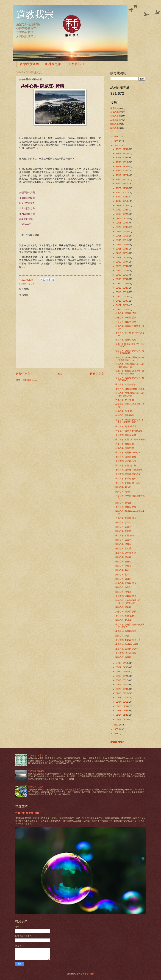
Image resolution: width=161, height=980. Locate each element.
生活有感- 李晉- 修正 (125, 535)
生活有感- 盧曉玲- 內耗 (126, 435)
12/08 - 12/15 (122, 162)
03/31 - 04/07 (122, 667)
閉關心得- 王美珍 (123, 540)
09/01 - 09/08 (122, 223)
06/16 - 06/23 (122, 270)
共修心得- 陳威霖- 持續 (126, 313)
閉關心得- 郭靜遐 (123, 620)
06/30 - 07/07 (122, 262)
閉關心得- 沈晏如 (123, 527)
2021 (116, 734)
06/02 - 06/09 (122, 279)
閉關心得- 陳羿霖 (123, 557)
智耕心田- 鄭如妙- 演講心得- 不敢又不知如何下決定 (130, 421)
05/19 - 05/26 (122, 288)
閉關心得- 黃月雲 (123, 531)
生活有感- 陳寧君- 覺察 (126, 631)
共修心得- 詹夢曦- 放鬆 (27, 813)
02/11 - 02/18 (122, 698)
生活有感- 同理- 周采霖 (126, 426)
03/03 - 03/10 (122, 685)
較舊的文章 (97, 374)
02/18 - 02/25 (122, 693)
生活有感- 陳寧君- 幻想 (126, 553)
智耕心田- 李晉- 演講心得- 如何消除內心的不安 (130, 365)
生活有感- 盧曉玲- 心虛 (126, 340)
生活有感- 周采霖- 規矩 (126, 461)
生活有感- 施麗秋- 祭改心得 (128, 453)
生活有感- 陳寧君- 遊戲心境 (128, 474)
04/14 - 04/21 (122, 309)
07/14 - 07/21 (122, 253)
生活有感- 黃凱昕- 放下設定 (128, 483)
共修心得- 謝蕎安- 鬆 (125, 448)
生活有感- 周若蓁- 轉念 (126, 596)
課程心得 (114, 128)
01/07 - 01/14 (122, 719)
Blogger (90, 974)
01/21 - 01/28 (122, 711)
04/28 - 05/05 (122, 301)
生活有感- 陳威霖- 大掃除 (127, 644)
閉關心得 (114, 124)
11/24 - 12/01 (122, 171)
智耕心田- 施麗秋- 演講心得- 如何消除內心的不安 (130, 372)
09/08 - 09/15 (122, 218)
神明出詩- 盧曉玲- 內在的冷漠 (129, 431)
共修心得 (31, 284)
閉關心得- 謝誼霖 (123, 579)
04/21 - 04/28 (122, 305)
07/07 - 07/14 (122, 257)
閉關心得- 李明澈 (123, 566)
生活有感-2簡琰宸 (36, 771)
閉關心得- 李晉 (122, 636)
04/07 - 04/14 (122, 663)
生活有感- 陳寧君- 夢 (38, 756)
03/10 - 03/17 (122, 680)
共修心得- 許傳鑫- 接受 (126, 583)
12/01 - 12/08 (122, 166)
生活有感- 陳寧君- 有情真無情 (129, 470)
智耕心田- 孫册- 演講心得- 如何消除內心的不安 (130, 394)
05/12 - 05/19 (122, 292)
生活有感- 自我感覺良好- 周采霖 (130, 389)
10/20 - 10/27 (122, 192)
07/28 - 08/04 (122, 244)
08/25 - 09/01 (122, 227)
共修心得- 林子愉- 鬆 (125, 400)
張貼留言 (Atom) (30, 380)
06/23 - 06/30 (122, 266)
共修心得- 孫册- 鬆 (124, 411)
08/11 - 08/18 (122, 236)
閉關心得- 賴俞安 (123, 487)
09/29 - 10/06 (122, 205)
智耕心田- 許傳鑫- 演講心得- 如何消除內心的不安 (130, 359)
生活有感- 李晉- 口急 (125, 616)
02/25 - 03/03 (122, 689)
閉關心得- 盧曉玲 (123, 562)
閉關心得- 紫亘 (122, 570)
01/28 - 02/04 (122, 706)
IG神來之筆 (53, 64)
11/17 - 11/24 (122, 175)
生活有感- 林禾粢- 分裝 (126, 479)
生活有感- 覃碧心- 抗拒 (126, 384)
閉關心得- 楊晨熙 (123, 544)
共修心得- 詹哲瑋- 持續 (126, 322)
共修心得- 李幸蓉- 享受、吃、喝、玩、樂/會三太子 (129, 602)
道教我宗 (35, 14)
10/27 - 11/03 (122, 188)
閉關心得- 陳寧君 (123, 657)
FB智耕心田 (76, 64)
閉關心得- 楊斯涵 (123, 592)
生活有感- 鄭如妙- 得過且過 (128, 640)
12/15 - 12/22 (122, 158)
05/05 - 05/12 (122, 296)
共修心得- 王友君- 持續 (126, 317)
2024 (116, 145)
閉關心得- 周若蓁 (123, 607)
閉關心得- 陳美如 (123, 587)
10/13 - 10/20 (122, 197)
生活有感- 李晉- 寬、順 (126, 466)
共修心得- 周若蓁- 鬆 (125, 415)
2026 (116, 137)
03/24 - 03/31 (122, 672)
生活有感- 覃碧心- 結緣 (126, 507)
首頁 (60, 374)
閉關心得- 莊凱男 (36, 787)
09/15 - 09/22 (122, 214)
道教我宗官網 (29, 64)
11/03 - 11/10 (122, 184)
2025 (116, 141)
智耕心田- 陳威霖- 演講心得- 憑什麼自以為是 (130, 352)
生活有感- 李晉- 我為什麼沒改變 (130, 440)
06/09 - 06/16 (122, 275)
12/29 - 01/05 (122, 149)
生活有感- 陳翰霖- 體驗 (126, 457)
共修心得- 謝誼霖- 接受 (126, 612)
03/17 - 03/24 (122, 676)
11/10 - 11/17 (122, 179)
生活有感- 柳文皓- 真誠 (126, 653)
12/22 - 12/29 (122, 153)
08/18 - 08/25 (122, 231)
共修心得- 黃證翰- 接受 (126, 518)
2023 (116, 725)
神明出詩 (114, 120)
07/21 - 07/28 (122, 249)
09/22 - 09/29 (122, 210)
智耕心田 (114, 116)
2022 (116, 729)
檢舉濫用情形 (117, 742)
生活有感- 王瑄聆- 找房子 (127, 649)
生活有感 (114, 108)
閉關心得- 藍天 (122, 575)
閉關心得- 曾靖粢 (123, 503)
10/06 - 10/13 (122, 201)
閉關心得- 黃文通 (123, 548)
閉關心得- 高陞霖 (123, 492)
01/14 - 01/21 (122, 715)
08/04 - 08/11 (122, 240)
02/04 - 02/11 (122, 702)
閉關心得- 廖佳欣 (123, 522)
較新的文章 (23, 374)
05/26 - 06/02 (122, 283)
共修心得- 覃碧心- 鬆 (125, 444)
